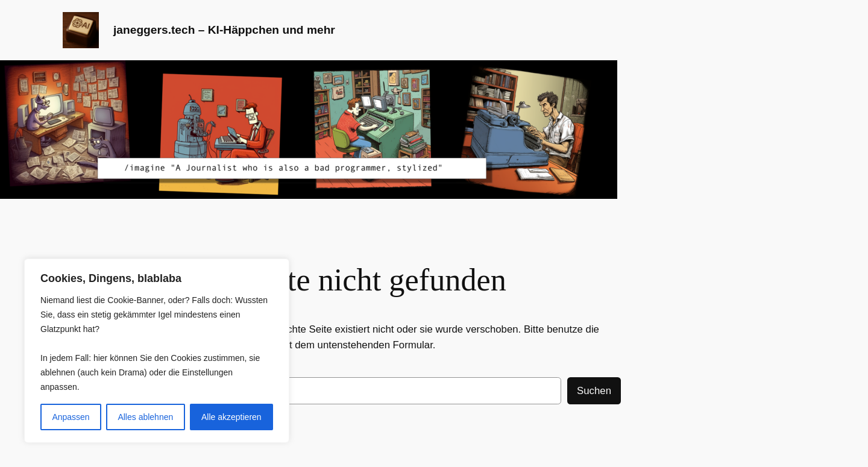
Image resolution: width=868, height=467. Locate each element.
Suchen (594, 391)
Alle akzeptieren (231, 417)
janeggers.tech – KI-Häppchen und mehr (224, 30)
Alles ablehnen (145, 417)
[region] (157, 351)
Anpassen (71, 417)
